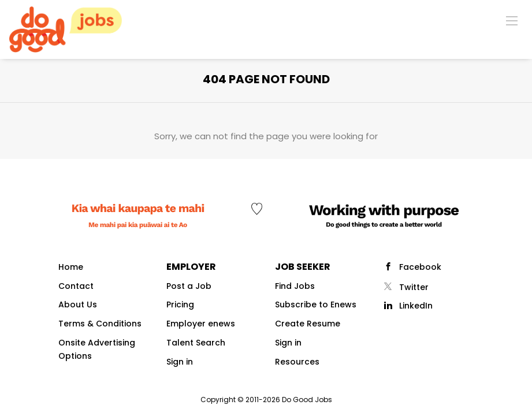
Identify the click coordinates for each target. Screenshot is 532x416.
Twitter (414, 287)
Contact (76, 286)
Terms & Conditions (100, 324)
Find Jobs (295, 286)
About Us (78, 304)
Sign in (180, 362)
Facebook (420, 267)
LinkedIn (416, 306)
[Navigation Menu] (512, 20)
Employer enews (201, 324)
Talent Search (196, 343)
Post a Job (189, 286)
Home (71, 267)
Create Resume (308, 324)
